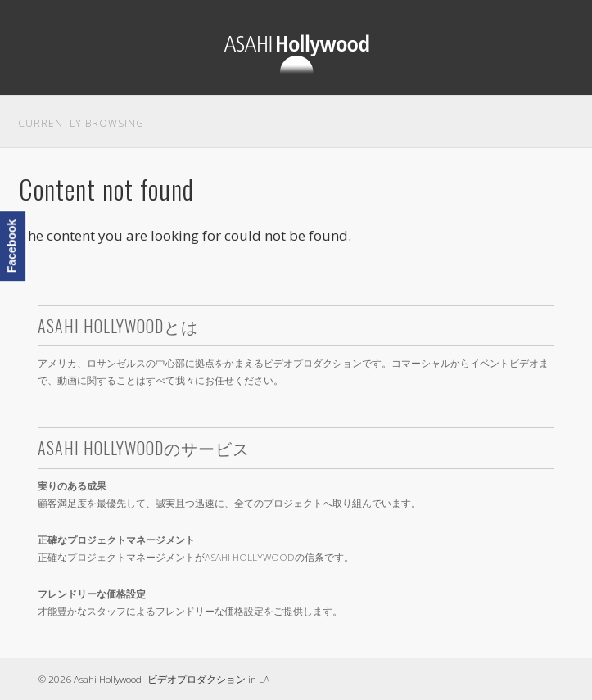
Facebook (11, 246)
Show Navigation (546, 21)
